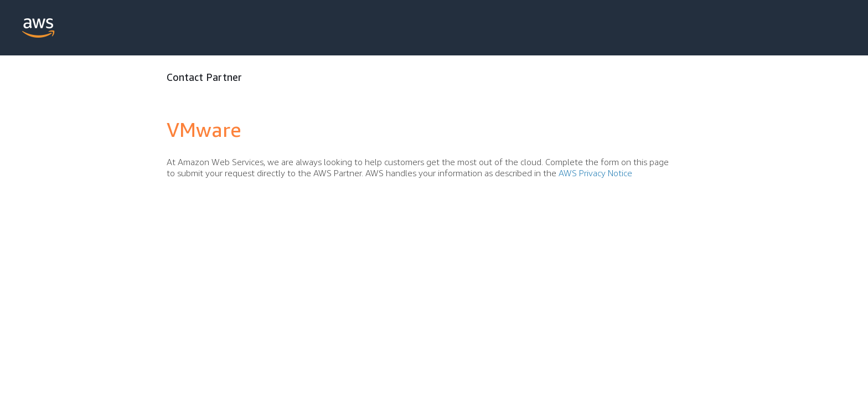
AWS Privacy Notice (595, 173)
